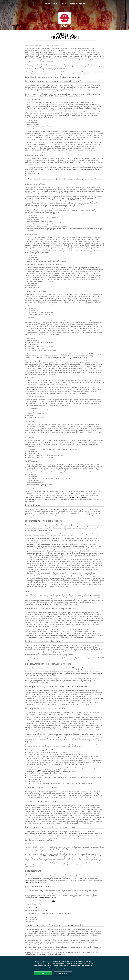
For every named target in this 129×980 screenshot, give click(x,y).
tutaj (39, 770)
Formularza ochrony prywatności (62, 635)
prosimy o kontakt (45, 605)
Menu (48, 4)
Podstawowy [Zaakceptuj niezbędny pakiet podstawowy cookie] (63, 973)
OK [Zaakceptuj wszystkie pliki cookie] (43, 973)
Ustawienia (75, 967)
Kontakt (63, 4)
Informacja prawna (77, 4)
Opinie (55, 4)
